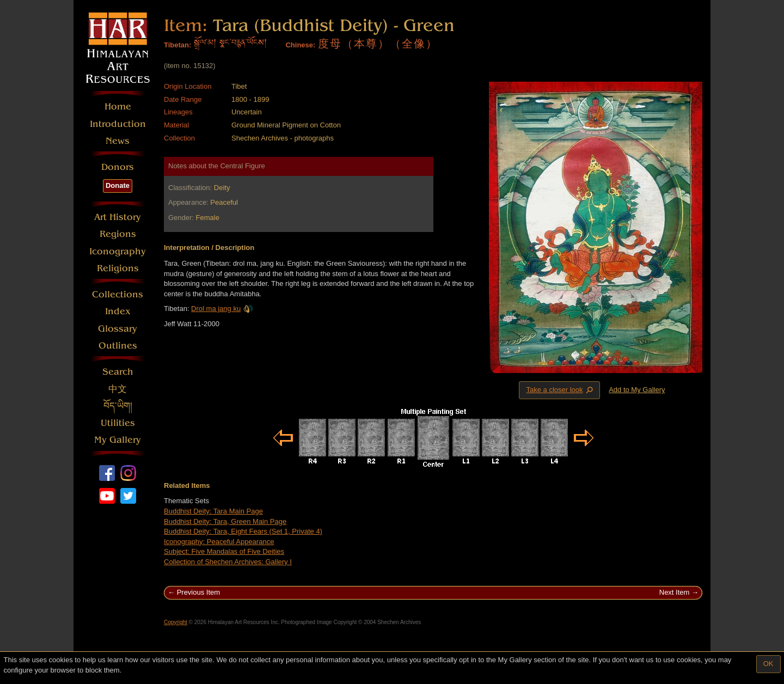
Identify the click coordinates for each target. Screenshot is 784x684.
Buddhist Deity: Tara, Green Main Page (225, 521)
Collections (118, 294)
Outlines (118, 346)
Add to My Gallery (637, 390)
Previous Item (198, 592)
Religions (118, 268)
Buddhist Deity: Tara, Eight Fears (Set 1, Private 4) (243, 531)
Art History (118, 217)
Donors (118, 167)
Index (118, 311)
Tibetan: (177, 45)
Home (118, 106)
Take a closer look (560, 390)
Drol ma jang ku (222, 309)
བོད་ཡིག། (118, 406)
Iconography (118, 251)
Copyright (176, 622)
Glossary (118, 329)
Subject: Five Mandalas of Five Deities (224, 551)
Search (118, 372)
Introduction (118, 124)
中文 (118, 389)
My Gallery (118, 440)
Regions (118, 234)
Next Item (675, 592)
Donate (118, 185)
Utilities (118, 423)
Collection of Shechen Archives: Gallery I (228, 562)
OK (768, 664)
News (118, 141)
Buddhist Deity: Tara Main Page (213, 511)
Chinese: (300, 45)
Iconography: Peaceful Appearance (219, 542)
